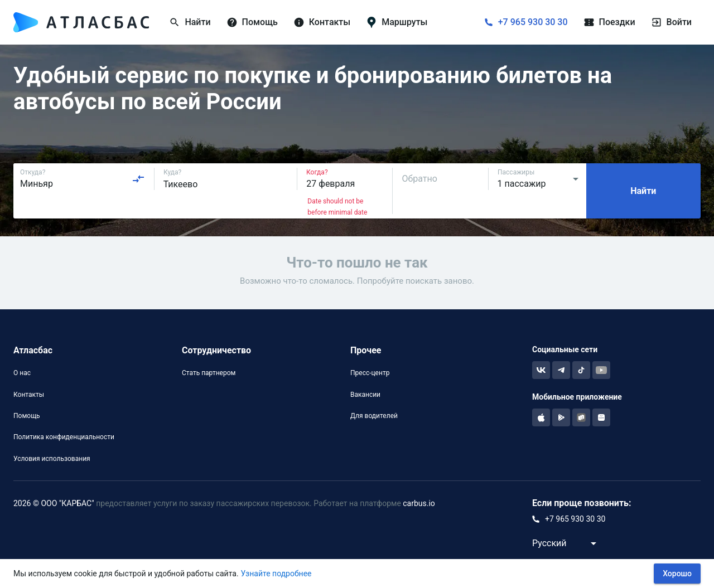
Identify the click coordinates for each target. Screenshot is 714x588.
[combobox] (83, 179)
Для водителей (374, 416)
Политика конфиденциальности (64, 437)
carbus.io (419, 503)
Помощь (27, 416)
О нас (22, 373)
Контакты (29, 395)
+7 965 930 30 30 (533, 22)
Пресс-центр (370, 373)
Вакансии (365, 395)
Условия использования (52, 459)
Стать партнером (209, 373)
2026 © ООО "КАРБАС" (54, 503)
